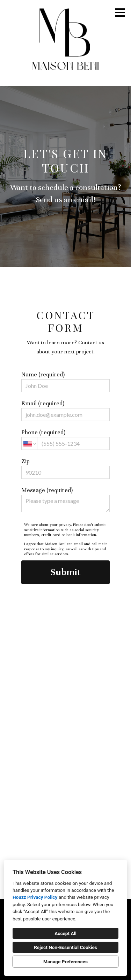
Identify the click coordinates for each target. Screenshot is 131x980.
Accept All (65, 933)
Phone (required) (65, 439)
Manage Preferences (65, 962)
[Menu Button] (120, 13)
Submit (65, 572)
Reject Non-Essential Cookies (65, 947)
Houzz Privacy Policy (35, 897)
